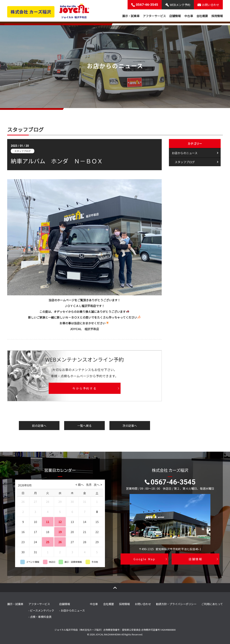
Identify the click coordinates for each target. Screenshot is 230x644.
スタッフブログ (185, 162)
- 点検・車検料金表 (40, 617)
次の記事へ (130, 426)
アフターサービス (154, 16)
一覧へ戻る (84, 426)
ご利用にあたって (212, 604)
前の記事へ (39, 426)
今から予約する (84, 388)
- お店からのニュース (72, 610)
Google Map (144, 559)
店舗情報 (175, 16)
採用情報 (217, 16)
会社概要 (202, 16)
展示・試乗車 (131, 16)
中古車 (189, 16)
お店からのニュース (185, 153)
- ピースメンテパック (41, 610)
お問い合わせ (143, 604)
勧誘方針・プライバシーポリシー (176, 604)
